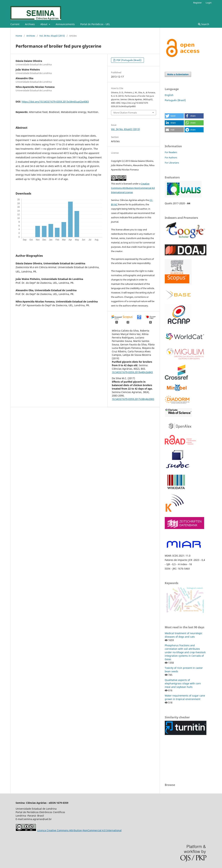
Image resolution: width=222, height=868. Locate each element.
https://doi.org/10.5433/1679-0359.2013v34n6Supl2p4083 (55, 102)
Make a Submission (178, 74)
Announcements (65, 24)
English (169, 95)
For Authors (171, 157)
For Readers (171, 152)
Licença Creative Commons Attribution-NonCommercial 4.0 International (79, 830)
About (44, 24)
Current (15, 24)
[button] (174, 116)
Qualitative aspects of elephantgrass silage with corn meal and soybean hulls (183, 683)
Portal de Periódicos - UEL (95, 24)
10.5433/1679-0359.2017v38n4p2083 (133, 399)
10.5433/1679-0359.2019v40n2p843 (132, 372)
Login (209, 3)
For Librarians (172, 163)
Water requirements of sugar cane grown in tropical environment (185, 697)
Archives (30, 24)
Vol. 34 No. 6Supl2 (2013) (52, 36)
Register (197, 3)
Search (204, 24)
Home (19, 36)
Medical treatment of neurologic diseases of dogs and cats (184, 635)
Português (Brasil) (175, 100)
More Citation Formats (125, 113)
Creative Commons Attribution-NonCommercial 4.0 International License (133, 188)
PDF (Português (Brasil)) (129, 60)
